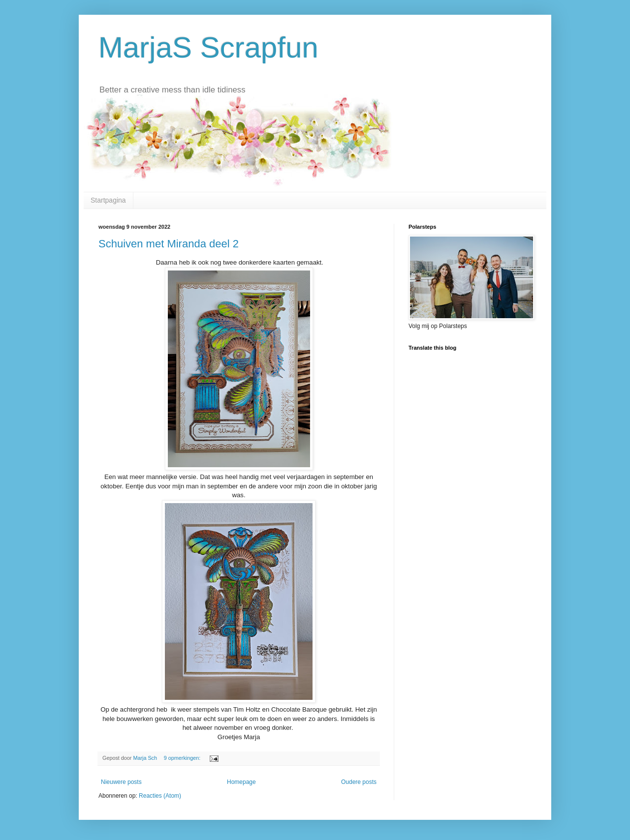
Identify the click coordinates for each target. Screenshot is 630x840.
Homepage (241, 782)
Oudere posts (359, 782)
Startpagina (108, 200)
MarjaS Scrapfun (208, 47)
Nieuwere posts (121, 782)
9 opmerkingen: (183, 758)
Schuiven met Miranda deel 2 (169, 244)
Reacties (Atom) (160, 796)
